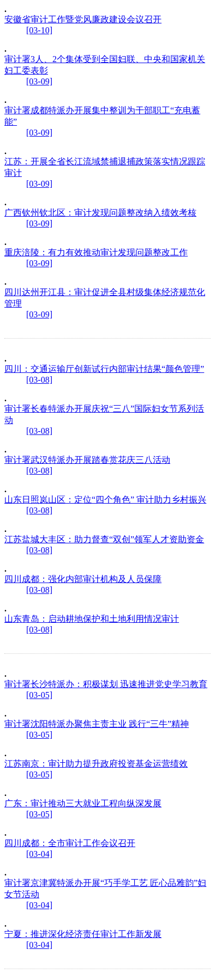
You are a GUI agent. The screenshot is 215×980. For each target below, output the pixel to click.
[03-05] (39, 695)
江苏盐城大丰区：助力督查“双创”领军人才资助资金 (104, 539)
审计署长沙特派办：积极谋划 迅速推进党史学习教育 (106, 684)
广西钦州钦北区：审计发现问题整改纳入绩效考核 (100, 213)
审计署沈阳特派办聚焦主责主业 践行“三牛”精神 (97, 724)
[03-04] (39, 854)
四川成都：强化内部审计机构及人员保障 (83, 579)
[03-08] (39, 380)
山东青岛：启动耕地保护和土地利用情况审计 (92, 619)
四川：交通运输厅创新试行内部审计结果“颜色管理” (104, 369)
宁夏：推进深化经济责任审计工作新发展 (83, 934)
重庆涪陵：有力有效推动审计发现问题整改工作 (96, 252)
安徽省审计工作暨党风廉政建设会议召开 (83, 19)
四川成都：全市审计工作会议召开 (70, 843)
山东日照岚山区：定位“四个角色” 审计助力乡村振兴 (105, 500)
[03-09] (39, 81)
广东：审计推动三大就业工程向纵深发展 (83, 803)
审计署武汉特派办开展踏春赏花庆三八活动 (87, 460)
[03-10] (39, 30)
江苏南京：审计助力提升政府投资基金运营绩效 (96, 764)
